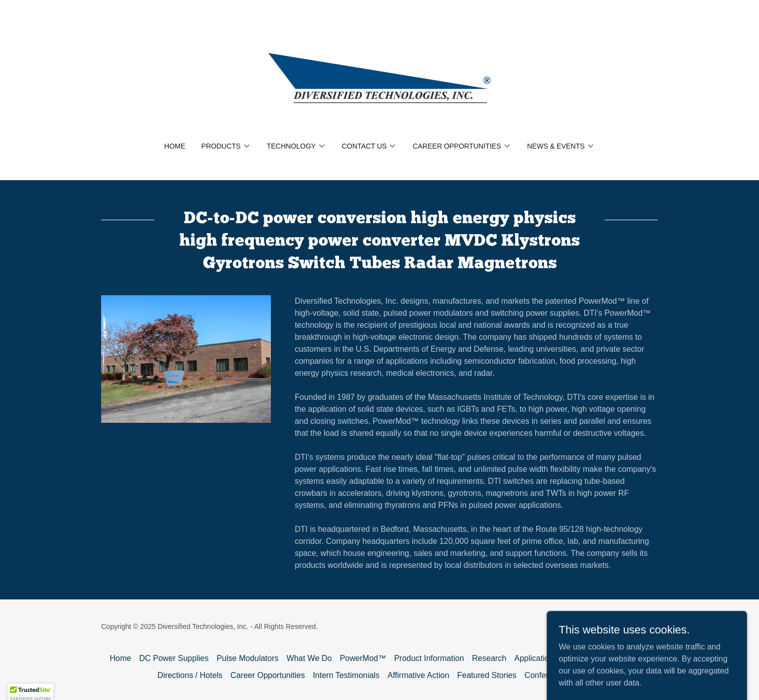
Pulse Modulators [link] (248, 658)
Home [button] (120, 658)
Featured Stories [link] (487, 675)
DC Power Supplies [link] (174, 658)
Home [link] (175, 146)
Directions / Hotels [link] (190, 675)
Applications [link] (536, 658)
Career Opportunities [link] (268, 675)
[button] (226, 146)
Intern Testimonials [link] (346, 675)
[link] (380, 77)
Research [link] (489, 658)
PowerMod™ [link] (363, 658)
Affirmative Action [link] (418, 675)
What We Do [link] (309, 658)
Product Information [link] (429, 658)
